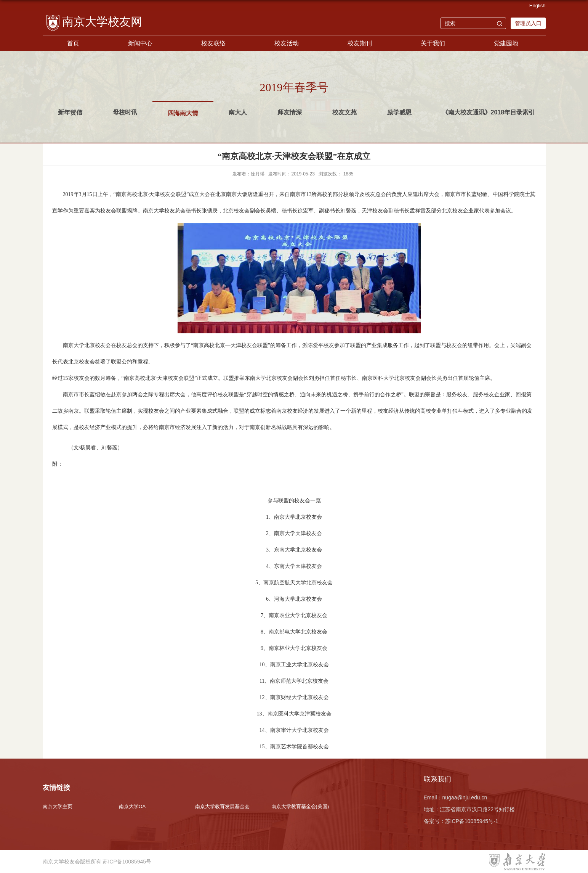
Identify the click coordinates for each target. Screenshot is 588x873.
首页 (73, 43)
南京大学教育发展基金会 (222, 806)
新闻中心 (140, 43)
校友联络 (213, 43)
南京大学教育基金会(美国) (300, 806)
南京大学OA (132, 806)
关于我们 (433, 43)
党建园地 (506, 43)
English (538, 6)
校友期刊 (360, 43)
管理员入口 (528, 23)
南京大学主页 (58, 806)
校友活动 (287, 43)
